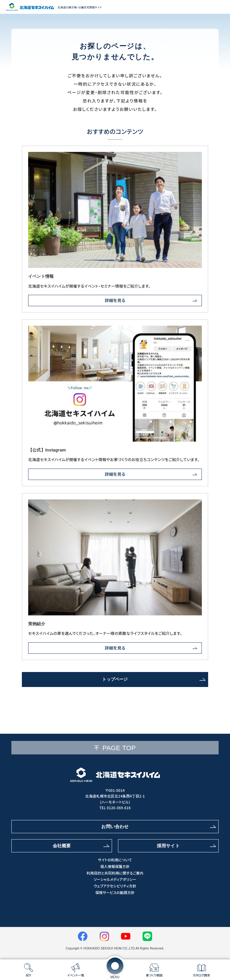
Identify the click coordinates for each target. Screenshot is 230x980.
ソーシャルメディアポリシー (115, 879)
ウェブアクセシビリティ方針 (115, 886)
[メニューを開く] (115, 966)
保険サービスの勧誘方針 (115, 893)
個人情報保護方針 (115, 866)
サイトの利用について (115, 860)
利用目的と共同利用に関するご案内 (115, 873)
